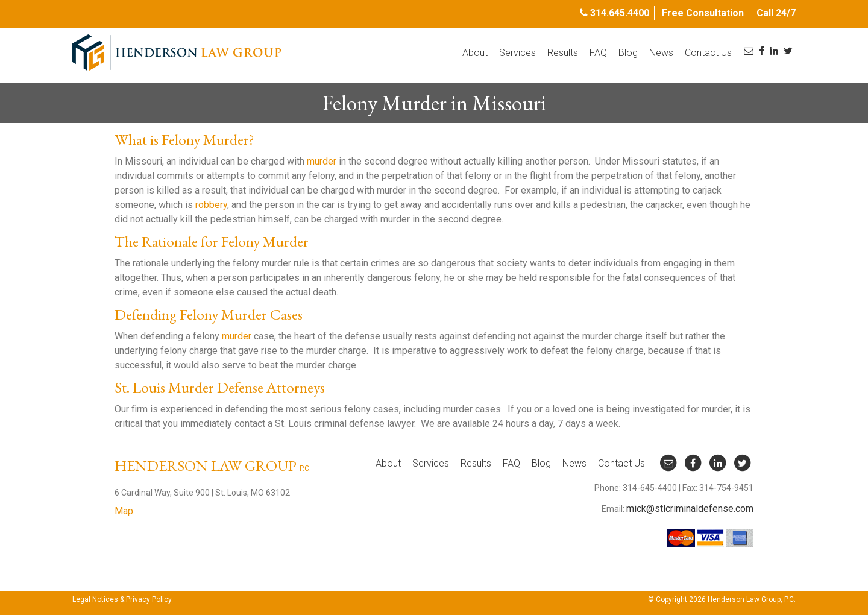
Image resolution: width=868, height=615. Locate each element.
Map (124, 511)
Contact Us (708, 53)
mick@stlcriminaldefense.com (690, 509)
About (475, 53)
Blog (628, 53)
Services (517, 53)
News (661, 53)
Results (563, 53)
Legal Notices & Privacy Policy (122, 599)
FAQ (598, 53)
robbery (211, 205)
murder (322, 161)
